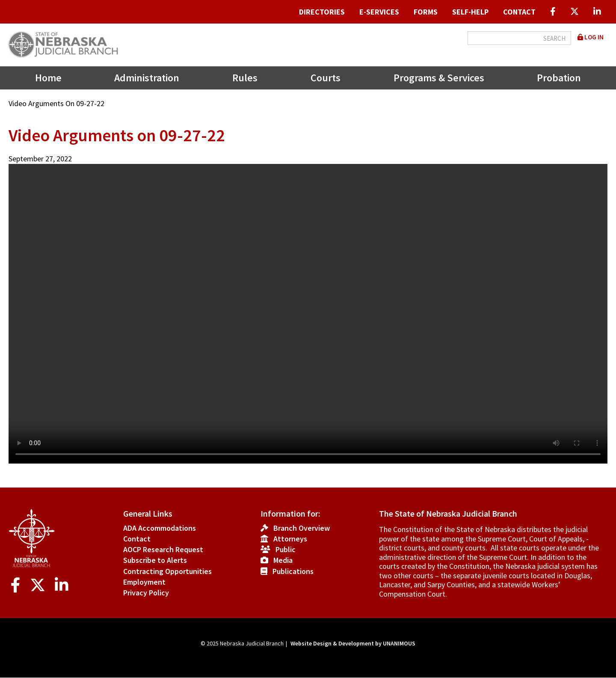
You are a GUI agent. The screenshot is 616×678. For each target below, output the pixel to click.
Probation (559, 78)
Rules (245, 78)
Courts (326, 78)
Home (48, 78)
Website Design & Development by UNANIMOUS (353, 643)
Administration (147, 78)
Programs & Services (439, 78)
